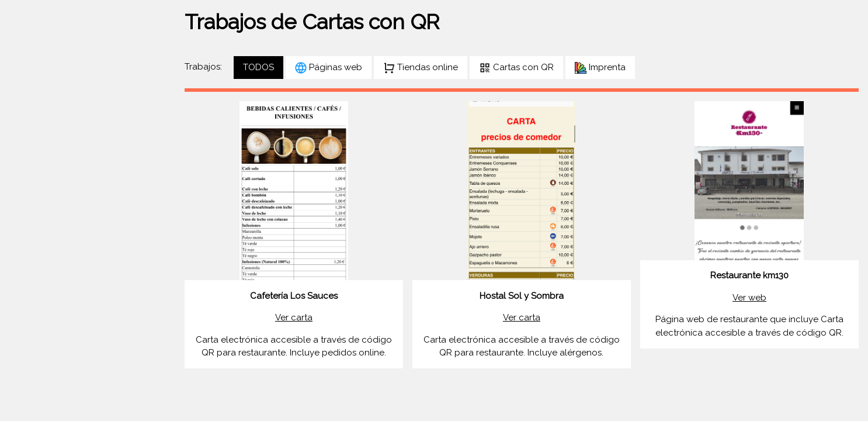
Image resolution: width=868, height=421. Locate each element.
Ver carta (294, 318)
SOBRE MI (35, 208)
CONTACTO (39, 253)
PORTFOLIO (39, 186)
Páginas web (329, 68)
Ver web (749, 298)
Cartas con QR (516, 68)
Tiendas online (421, 68)
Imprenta (600, 68)
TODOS (258, 67)
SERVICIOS (37, 231)
